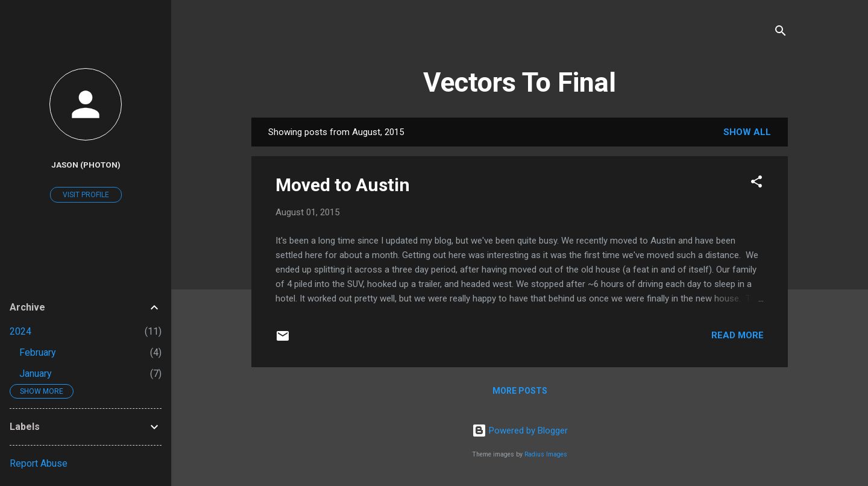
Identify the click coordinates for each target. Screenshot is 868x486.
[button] (756, 184)
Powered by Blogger (520, 431)
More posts (520, 391)
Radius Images (546, 454)
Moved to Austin (343, 185)
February (38, 352)
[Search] (781, 33)
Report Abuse (39, 463)
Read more (737, 335)
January (36, 374)
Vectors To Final (520, 82)
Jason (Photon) (86, 165)
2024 (20, 331)
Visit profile (86, 195)
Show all (747, 132)
